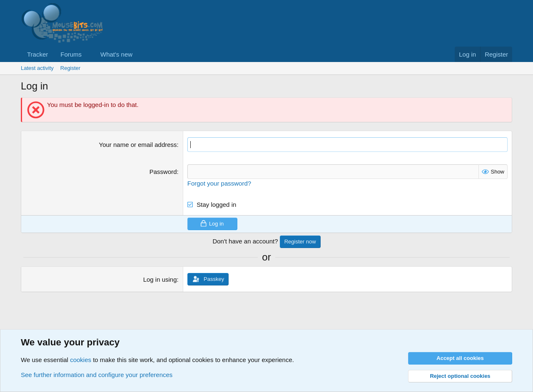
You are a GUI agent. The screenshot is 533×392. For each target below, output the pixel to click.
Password (163, 172)
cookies (81, 360)
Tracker (37, 54)
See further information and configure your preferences (97, 375)
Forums (71, 54)
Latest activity (37, 68)
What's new (116, 54)
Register (70, 68)
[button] (88, 54)
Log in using (160, 279)
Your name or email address (138, 145)
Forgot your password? (219, 183)
